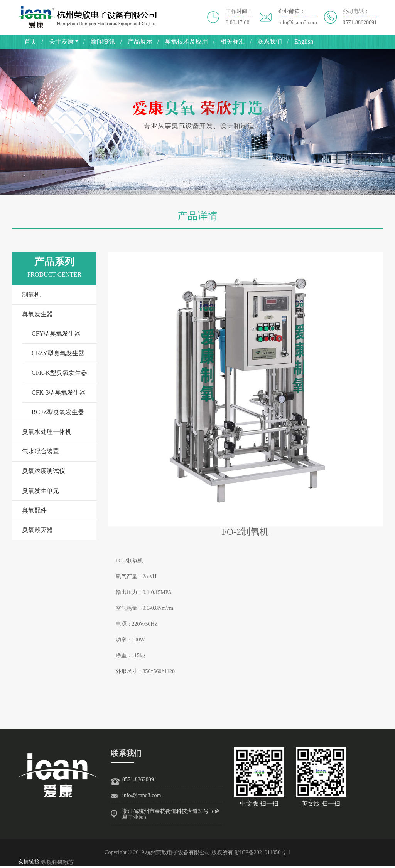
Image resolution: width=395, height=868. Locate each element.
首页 (30, 41)
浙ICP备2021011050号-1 (262, 852)
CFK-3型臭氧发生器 (59, 392)
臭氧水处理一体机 (47, 432)
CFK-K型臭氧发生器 (59, 373)
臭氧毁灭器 (37, 530)
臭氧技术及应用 (186, 41)
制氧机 (31, 295)
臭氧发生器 (37, 314)
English (304, 41)
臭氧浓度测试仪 (44, 471)
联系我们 (270, 41)
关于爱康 (61, 41)
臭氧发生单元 (41, 491)
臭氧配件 (34, 510)
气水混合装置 (41, 451)
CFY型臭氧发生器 (56, 333)
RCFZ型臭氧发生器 (58, 412)
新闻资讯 (103, 41)
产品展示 (140, 41)
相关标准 (233, 41)
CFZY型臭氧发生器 (58, 353)
